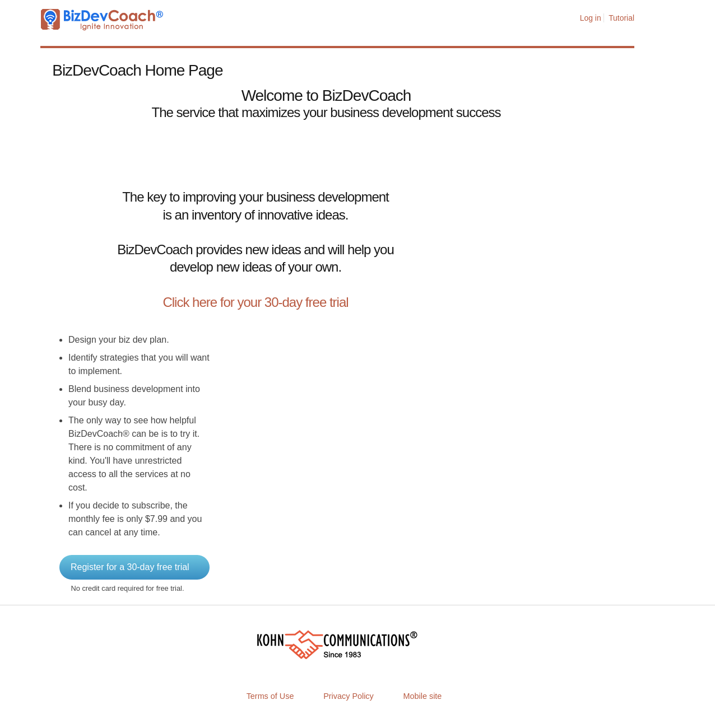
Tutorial (621, 18)
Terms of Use (270, 696)
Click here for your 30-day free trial (255, 302)
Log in (591, 18)
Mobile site (423, 696)
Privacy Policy (349, 696)
